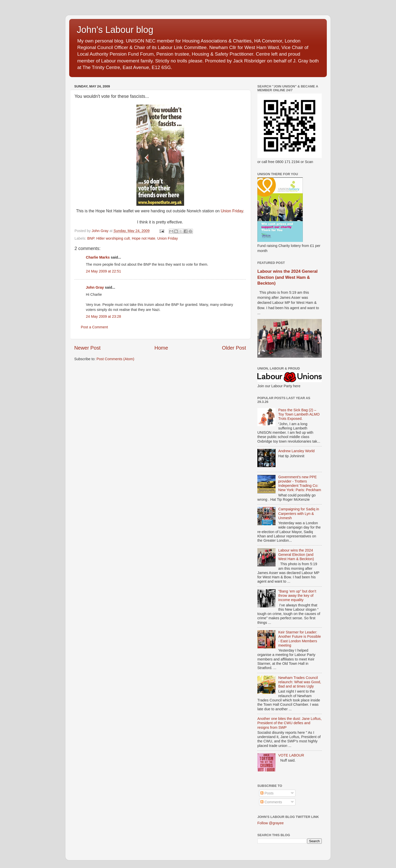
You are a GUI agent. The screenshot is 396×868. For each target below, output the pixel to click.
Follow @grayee (270, 823)
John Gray (95, 287)
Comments (271, 802)
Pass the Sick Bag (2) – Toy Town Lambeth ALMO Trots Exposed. (299, 414)
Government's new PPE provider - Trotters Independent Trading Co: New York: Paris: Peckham (300, 484)
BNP (91, 238)
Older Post (234, 348)
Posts (267, 793)
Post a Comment (94, 327)
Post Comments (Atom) (115, 359)
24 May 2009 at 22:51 (103, 271)
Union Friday (232, 211)
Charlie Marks (98, 257)
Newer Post (87, 348)
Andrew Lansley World (296, 451)
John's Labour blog (115, 30)
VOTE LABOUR (291, 755)
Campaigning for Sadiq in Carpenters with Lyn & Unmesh (299, 513)
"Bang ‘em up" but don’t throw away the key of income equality (297, 596)
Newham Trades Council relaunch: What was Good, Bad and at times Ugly (300, 682)
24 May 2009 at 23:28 (103, 316)
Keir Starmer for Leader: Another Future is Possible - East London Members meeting (300, 639)
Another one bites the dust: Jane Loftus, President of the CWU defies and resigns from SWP (289, 723)
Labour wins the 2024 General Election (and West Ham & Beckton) (287, 277)
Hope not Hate (144, 238)
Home (161, 348)
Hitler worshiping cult (113, 238)
